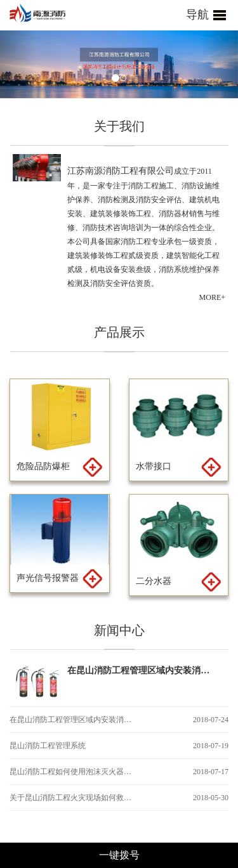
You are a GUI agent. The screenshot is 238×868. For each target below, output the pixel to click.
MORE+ (212, 297)
